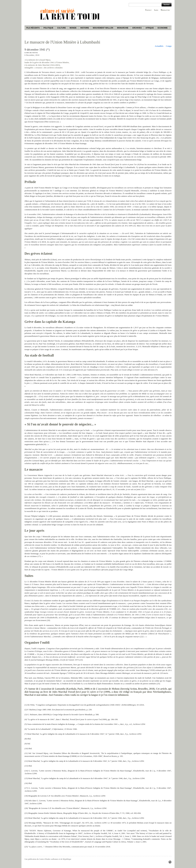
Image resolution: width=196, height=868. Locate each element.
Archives (137, 28)
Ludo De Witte (31, 53)
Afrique (150, 28)
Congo (169, 46)
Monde (73, 28)
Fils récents (33, 28)
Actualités (159, 46)
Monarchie (123, 28)
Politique (48, 28)
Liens (156, 10)
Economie (163, 28)
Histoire (85, 28)
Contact (148, 10)
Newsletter (165, 10)
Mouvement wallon (103, 28)
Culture (61, 28)
